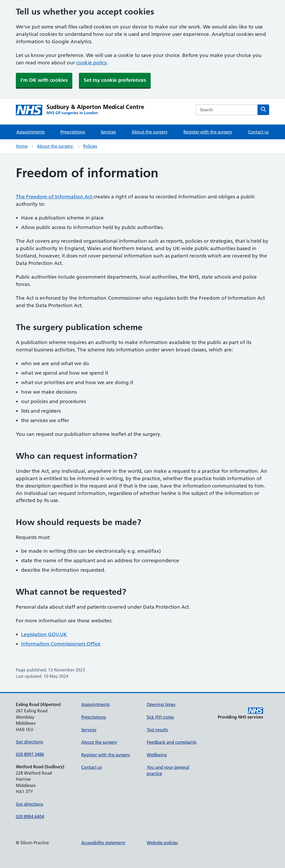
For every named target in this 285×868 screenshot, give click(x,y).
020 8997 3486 (30, 754)
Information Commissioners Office (61, 644)
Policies (90, 146)
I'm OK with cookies (44, 80)
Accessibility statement (103, 843)
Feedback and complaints (172, 742)
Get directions (29, 742)
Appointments (30, 132)
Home (22, 146)
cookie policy (92, 63)
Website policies (162, 843)
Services (108, 132)
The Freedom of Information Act (55, 197)
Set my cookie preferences (115, 80)
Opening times (161, 704)
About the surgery (150, 132)
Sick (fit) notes (160, 717)
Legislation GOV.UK (44, 634)
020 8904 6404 (30, 817)
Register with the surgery (208, 132)
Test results (157, 730)
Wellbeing (157, 755)
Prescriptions (73, 132)
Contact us (258, 132)
